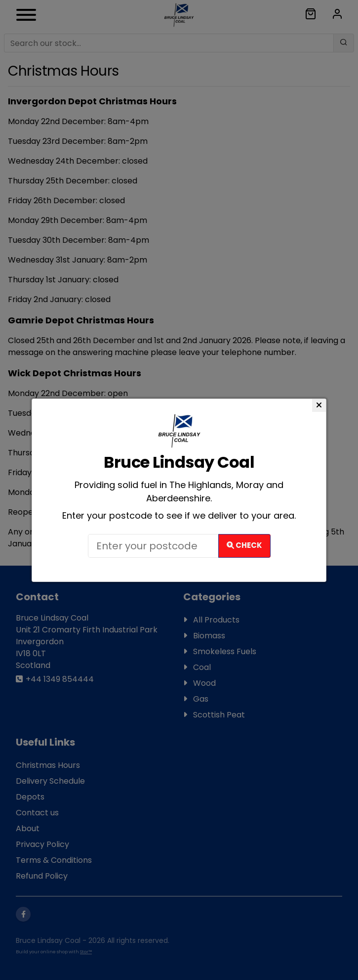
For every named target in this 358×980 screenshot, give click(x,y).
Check (244, 545)
